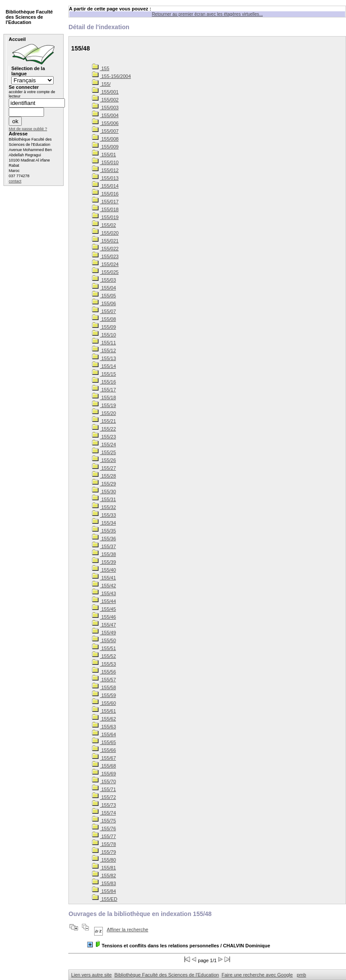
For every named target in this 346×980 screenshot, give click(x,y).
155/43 (104, 593)
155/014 (105, 186)
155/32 (104, 507)
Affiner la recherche (127, 929)
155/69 (104, 774)
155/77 (104, 836)
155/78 (104, 844)
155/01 (104, 155)
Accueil (17, 39)
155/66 (104, 750)
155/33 (104, 515)
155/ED (105, 899)
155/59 (104, 695)
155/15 (104, 374)
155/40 (104, 570)
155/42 (104, 586)
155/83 (104, 883)
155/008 (105, 139)
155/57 (104, 680)
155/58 (104, 687)
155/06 (104, 303)
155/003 (105, 108)
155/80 (104, 860)
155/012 (105, 170)
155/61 (104, 711)
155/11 (104, 343)
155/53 (104, 664)
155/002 (105, 100)
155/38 (104, 554)
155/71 (104, 789)
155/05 (104, 296)
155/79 (104, 852)
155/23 (104, 437)
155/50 (104, 640)
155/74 (104, 813)
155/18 (104, 397)
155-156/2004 (111, 76)
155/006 (105, 123)
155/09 (104, 327)
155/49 (104, 633)
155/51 (104, 648)
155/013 (105, 178)
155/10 (104, 335)
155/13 (104, 358)
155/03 (104, 280)
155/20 (104, 413)
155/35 (104, 531)
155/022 (105, 249)
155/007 (105, 131)
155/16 (104, 382)
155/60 (104, 703)
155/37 (104, 546)
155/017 (105, 202)
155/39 (104, 562)
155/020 (105, 233)
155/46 (104, 617)
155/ (101, 84)
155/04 (104, 288)
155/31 (104, 499)
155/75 (104, 821)
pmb (301, 975)
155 (100, 68)
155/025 (105, 272)
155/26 (104, 460)
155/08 (104, 319)
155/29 (104, 484)
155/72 (104, 797)
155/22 (104, 429)
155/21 (104, 421)
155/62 (104, 719)
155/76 (104, 828)
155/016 (105, 194)
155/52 (104, 656)
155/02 (104, 225)
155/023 (105, 256)
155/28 (104, 476)
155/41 (104, 578)
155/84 (104, 891)
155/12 (104, 350)
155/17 (104, 390)
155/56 (104, 672)
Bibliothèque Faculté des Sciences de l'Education (166, 975)
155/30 (104, 492)
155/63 (104, 727)
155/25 (104, 452)
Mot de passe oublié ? (28, 129)
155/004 (105, 115)
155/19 (104, 405)
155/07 (104, 311)
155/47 (104, 625)
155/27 (104, 468)
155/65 (104, 742)
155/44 (104, 601)
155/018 (105, 209)
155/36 (104, 539)
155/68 (104, 766)
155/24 (104, 445)
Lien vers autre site (91, 975)
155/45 (104, 609)
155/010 (105, 162)
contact (15, 181)
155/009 (105, 147)
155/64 (104, 734)
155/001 (105, 92)
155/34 (104, 523)
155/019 (105, 217)
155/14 (104, 366)
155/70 (104, 781)
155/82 (104, 876)
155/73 (104, 805)
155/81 (104, 868)
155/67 (104, 758)
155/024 (105, 264)
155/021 (105, 241)
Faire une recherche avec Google (257, 975)
